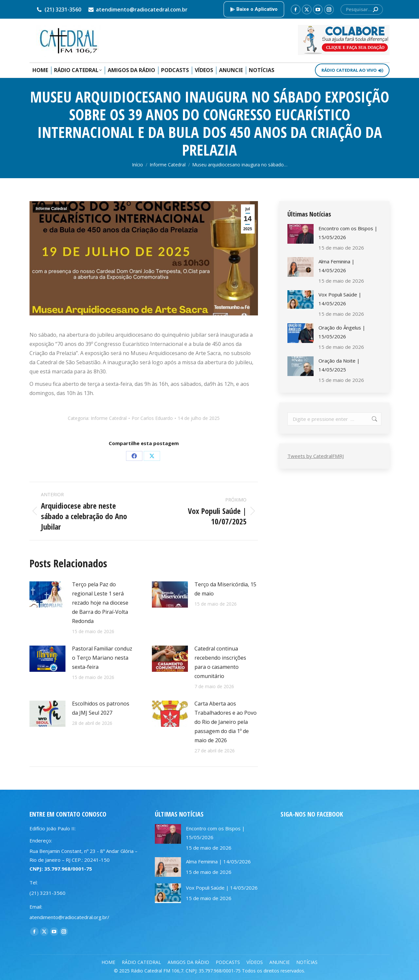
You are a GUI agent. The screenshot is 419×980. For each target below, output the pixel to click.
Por (152, 418)
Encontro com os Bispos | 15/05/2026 (348, 233)
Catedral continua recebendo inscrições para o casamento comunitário (220, 662)
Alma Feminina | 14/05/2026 (337, 266)
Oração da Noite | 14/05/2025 (339, 365)
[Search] (362, 9)
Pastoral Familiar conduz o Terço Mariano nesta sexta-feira (102, 658)
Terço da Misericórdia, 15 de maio (225, 589)
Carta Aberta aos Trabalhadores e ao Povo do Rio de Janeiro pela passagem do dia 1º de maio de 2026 (226, 722)
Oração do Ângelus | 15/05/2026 (342, 332)
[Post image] (47, 594)
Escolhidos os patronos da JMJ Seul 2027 (101, 708)
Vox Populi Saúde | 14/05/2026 (340, 299)
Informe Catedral (51, 209)
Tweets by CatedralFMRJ (316, 456)
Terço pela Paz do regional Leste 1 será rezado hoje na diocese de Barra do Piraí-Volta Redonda (100, 603)
